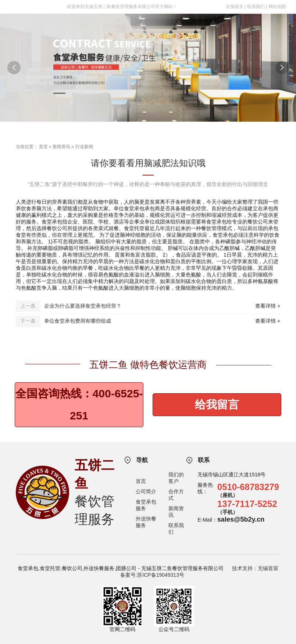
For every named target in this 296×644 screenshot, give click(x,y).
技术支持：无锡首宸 (255, 568)
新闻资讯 (61, 147)
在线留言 (235, 7)
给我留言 (217, 405)
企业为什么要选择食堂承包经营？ (83, 306)
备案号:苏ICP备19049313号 (152, 575)
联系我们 (256, 7)
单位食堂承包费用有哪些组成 (78, 321)
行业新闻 (84, 147)
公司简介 (146, 491)
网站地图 (277, 7)
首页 (43, 147)
